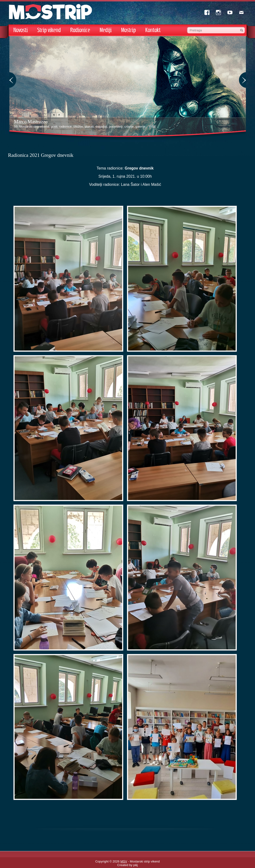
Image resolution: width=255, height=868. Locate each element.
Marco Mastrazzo (31, 122)
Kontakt (153, 30)
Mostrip (128, 30)
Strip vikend (49, 30)
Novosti (21, 30)
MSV (124, 861)
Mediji (106, 30)
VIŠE (152, 127)
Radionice (80, 30)
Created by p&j (128, 865)
